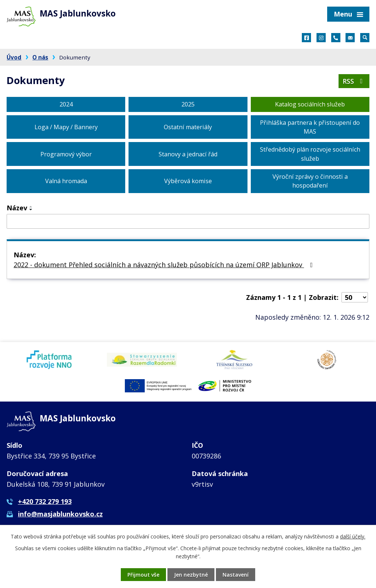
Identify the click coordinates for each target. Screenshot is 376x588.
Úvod (14, 57)
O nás (40, 57)
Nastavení (236, 575)
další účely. (353, 536)
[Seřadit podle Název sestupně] (31, 210)
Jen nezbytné (191, 575)
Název (17, 208)
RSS (354, 81)
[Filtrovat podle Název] (188, 221)
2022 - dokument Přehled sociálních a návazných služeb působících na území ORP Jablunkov (165, 265)
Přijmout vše (143, 575)
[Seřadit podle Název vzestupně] (31, 207)
